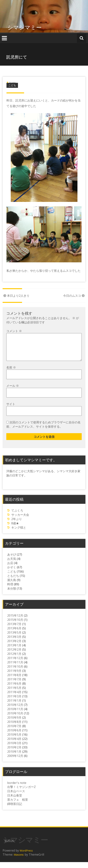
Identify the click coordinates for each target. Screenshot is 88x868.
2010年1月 (14, 757)
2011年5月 (14, 694)
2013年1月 (14, 651)
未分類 (12, 594)
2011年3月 (14, 702)
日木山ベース (16, 797)
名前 (11, 373)
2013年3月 (14, 643)
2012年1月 (14, 660)
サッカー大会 (20, 521)
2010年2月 (14, 753)
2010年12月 (15, 711)
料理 (10, 590)
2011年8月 (14, 681)
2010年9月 (14, 723)
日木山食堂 (15, 801)
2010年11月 (15, 715)
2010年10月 (15, 719)
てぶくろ (17, 516)
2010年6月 (14, 736)
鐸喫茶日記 (15, 810)
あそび (12, 560)
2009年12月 (15, 762)
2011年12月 (15, 664)
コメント (14, 331)
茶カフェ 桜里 (18, 806)
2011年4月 (14, 698)
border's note (17, 789)
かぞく (12, 573)
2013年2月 (14, 647)
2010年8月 (14, 728)
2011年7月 (14, 685)
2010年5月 (14, 740)
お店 (10, 569)
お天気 (12, 565)
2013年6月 (14, 634)
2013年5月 (14, 638)
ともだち (13, 582)
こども (12, 85)
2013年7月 (14, 630)
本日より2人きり (16, 296)
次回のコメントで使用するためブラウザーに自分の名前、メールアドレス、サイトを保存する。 (43, 430)
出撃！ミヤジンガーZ (21, 793)
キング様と (19, 533)
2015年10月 (15, 626)
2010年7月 (14, 732)
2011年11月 (15, 668)
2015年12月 (15, 621)
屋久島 (12, 586)
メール (13, 392)
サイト (11, 410)
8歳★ (15, 529)
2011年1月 (14, 706)
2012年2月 (14, 655)
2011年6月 (14, 689)
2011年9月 (14, 677)
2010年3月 (14, 749)
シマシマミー (25, 27)
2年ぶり (17, 525)
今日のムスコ (74, 296)
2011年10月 (15, 672)
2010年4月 (14, 745)
